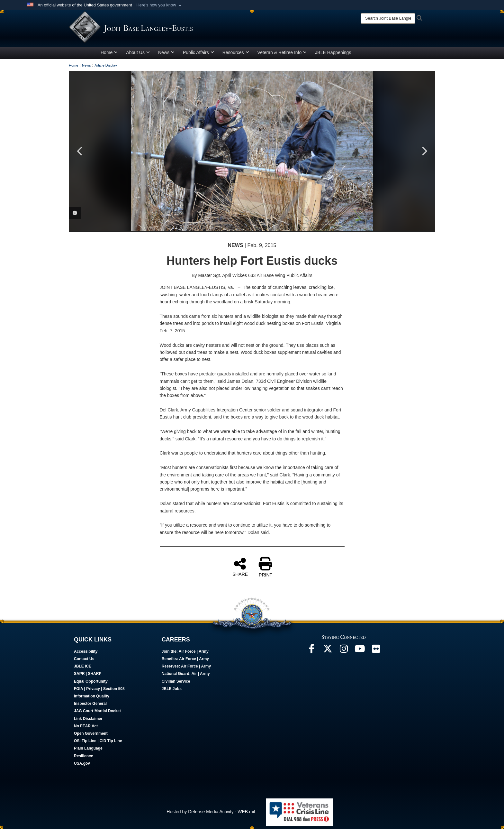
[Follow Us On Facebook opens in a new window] (311, 650)
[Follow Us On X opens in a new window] (328, 650)
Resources (236, 52)
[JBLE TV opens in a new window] (360, 650)
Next (424, 151)
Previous (80, 151)
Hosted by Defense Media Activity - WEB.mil (211, 812)
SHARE (240, 567)
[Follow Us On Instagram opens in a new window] (344, 650)
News (166, 52)
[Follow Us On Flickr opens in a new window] (376, 650)
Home (109, 52)
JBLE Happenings (333, 52)
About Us (138, 52)
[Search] (388, 18)
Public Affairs (198, 52)
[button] (160, 5)
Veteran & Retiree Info (282, 52)
